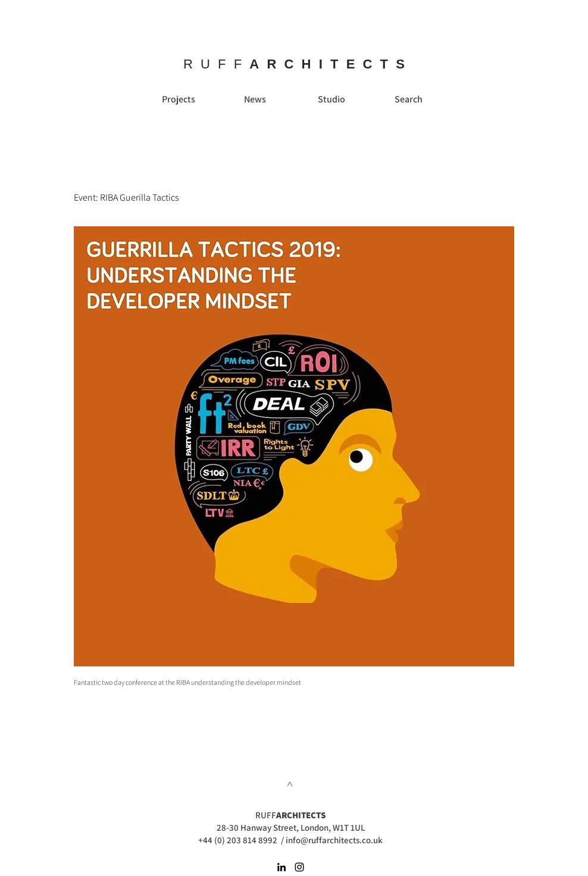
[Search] (408, 99)
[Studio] (331, 99)
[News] (255, 99)
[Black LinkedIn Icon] (282, 867)
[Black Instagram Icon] (299, 867)
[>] (290, 784)
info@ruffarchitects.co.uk (334, 840)
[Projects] (179, 99)
